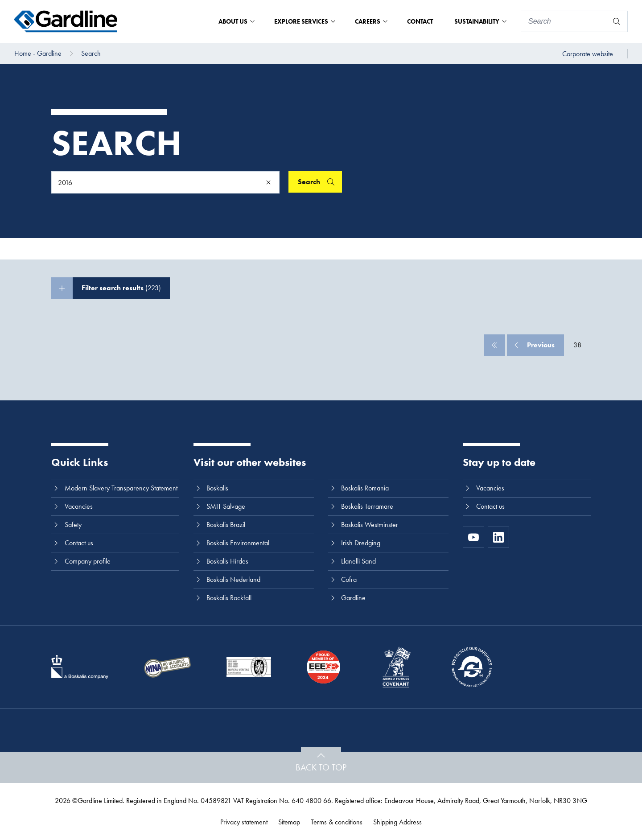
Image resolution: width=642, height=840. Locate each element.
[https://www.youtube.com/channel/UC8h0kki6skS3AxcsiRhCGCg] (473, 537)
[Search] (564, 21)
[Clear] (268, 182)
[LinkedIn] (498, 537)
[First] (494, 345)
